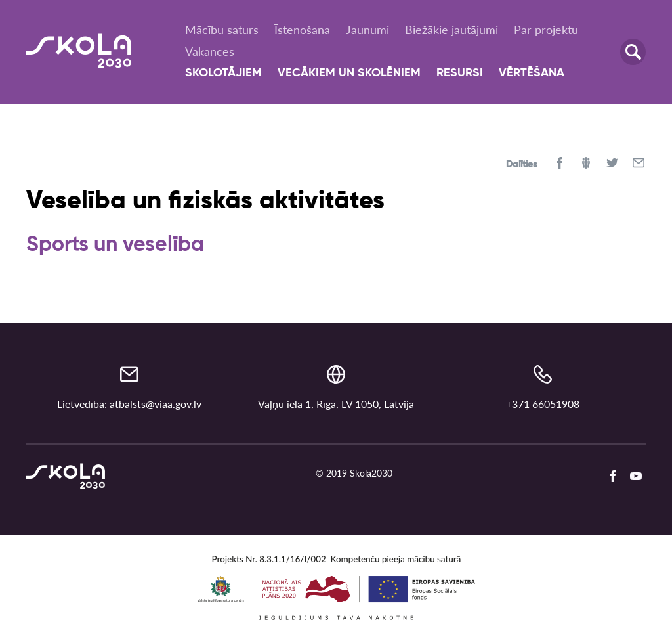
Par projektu (546, 30)
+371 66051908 (543, 404)
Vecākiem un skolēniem (349, 73)
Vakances (210, 51)
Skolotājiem (223, 73)
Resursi (460, 73)
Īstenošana (302, 30)
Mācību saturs (222, 30)
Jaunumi (367, 30)
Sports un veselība (115, 245)
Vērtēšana (532, 73)
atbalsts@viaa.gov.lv (156, 404)
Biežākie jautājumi (451, 30)
